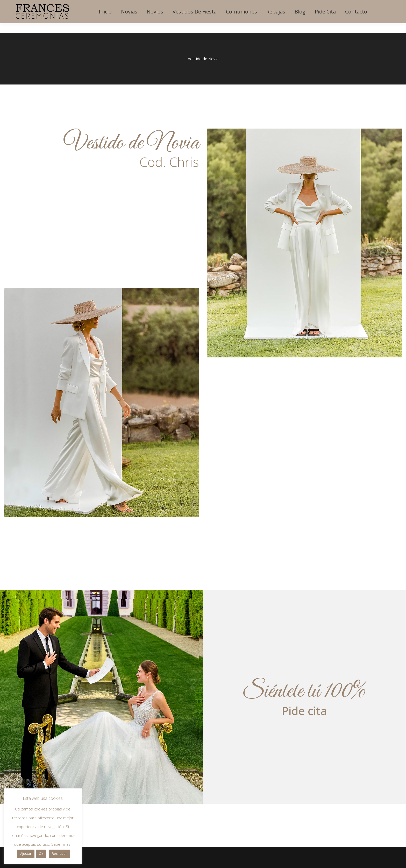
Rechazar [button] (59, 853)
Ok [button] (41, 853)
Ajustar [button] (26, 853)
